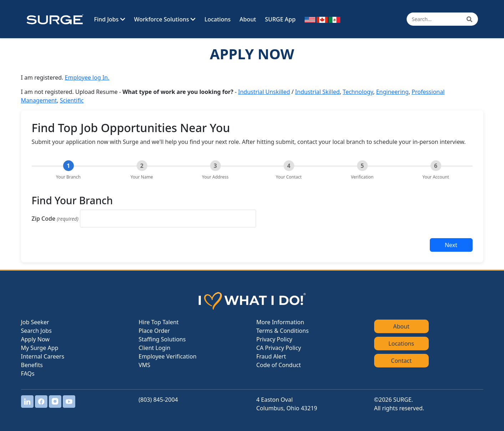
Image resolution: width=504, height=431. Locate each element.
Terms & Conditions (283, 331)
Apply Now (35, 339)
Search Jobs (36, 331)
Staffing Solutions (162, 339)
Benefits (32, 365)
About (248, 19)
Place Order (154, 331)
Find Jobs (110, 19)
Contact (401, 361)
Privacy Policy (274, 339)
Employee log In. (87, 77)
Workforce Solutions (165, 19)
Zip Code (55, 219)
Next (451, 245)
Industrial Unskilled (264, 92)
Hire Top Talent (159, 322)
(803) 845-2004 (158, 400)
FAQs (28, 374)
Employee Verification (168, 356)
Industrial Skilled (317, 92)
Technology (358, 92)
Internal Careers (43, 356)
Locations (217, 19)
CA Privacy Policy (279, 348)
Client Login (155, 348)
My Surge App (40, 348)
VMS (145, 365)
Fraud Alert (271, 356)
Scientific (72, 100)
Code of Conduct (279, 365)
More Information (280, 322)
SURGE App (280, 19)
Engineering (392, 92)
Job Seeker (35, 322)
